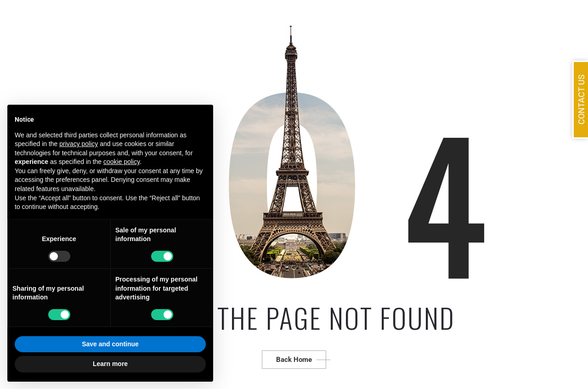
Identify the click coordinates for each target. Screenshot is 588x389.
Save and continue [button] (110, 344)
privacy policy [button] (79, 144)
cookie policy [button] (122, 162)
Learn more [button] (110, 364)
